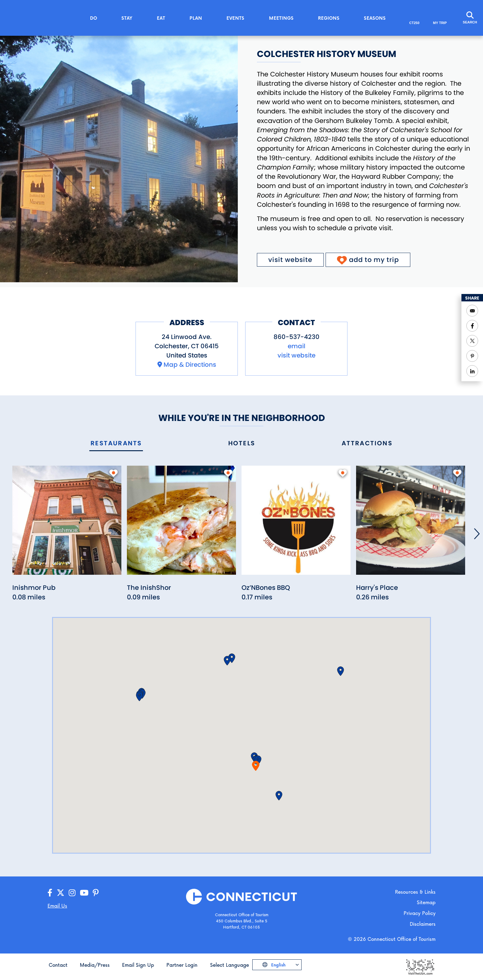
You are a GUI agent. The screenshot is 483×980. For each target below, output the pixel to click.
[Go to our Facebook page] (50, 893)
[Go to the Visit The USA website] (420, 967)
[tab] (116, 444)
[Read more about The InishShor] (181, 523)
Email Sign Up (138, 965)
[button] (258, 760)
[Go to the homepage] (43, 17)
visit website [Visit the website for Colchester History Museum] (290, 260)
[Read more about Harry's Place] (411, 523)
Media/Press (95, 965)
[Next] (477, 534)
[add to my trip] (114, 473)
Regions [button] (329, 18)
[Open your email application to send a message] (472, 311)
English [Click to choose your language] (278, 965)
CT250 (414, 23)
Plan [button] (196, 18)
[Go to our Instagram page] (72, 893)
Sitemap (426, 902)
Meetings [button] (281, 18)
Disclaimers (423, 924)
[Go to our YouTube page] (84, 893)
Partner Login (182, 965)
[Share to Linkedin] (472, 371)
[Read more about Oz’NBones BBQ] (296, 523)
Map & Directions (190, 365)
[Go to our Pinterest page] (96, 893)
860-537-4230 (296, 337)
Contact (58, 965)
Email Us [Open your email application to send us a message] (57, 906)
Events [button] (235, 18)
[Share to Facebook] (472, 326)
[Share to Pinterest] (472, 356)
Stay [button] (127, 18)
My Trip (440, 23)
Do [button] (93, 18)
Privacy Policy (420, 913)
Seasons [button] (375, 18)
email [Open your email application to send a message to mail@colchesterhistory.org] (296, 346)
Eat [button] (161, 18)
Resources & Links (415, 892)
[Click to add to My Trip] (368, 260)
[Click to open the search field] (470, 18)
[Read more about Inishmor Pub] (67, 523)
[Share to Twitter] (472, 341)
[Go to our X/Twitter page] (61, 893)
